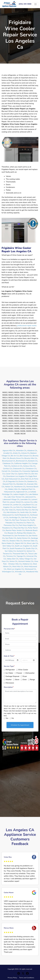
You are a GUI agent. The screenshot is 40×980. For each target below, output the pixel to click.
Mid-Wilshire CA (13, 512)
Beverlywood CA (9, 461)
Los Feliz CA (18, 507)
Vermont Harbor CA (26, 561)
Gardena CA (32, 481)
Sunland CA (21, 551)
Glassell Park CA (9, 484)
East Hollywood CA (13, 479)
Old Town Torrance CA (21, 520)
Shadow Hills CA (16, 541)
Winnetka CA (20, 572)
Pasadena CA (7, 528)
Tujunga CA (21, 556)
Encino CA (23, 481)
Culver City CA (11, 474)
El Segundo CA (12, 481)
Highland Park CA (28, 489)
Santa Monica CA (24, 538)
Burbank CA (33, 461)
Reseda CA (12, 533)
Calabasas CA (8, 463)
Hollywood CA (10, 492)
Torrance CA (11, 556)
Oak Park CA (26, 518)
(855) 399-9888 (25, 4)
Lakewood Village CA (11, 500)
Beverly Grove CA (17, 458)
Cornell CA (6, 471)
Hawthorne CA (20, 487)
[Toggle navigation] (35, 4)
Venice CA (13, 561)
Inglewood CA (22, 492)
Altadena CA (32, 451)
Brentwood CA (22, 461)
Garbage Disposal (12, 676)
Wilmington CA (8, 572)
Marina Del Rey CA (24, 510)
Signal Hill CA (21, 543)
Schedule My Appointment (20, 725)
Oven (25, 680)
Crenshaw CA (16, 471)
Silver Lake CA (32, 543)
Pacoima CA (21, 523)
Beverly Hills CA (31, 458)
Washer (9, 680)
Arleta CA (17, 453)
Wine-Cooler (23, 670)
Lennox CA (28, 502)
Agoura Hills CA (9, 451)
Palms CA (30, 523)
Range (32, 680)
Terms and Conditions (27, 978)
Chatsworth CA (19, 469)
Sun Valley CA (10, 551)
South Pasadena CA (17, 548)
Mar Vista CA (10, 510)
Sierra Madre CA (8, 543)
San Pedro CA (11, 538)
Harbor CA (9, 487)
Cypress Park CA (24, 474)
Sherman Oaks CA (30, 541)
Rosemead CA (8, 536)
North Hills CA (26, 512)
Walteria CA (27, 564)
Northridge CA (15, 518)
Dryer (25, 676)
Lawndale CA (25, 500)
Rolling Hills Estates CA (26, 533)
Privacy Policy (12, 978)
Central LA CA (17, 466)
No (13, 718)
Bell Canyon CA (26, 456)
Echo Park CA (26, 479)
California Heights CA (22, 463)
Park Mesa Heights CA (27, 525)
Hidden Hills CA (14, 489)
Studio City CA (31, 548)
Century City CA (29, 466)
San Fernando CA (21, 536)
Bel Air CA (15, 456)
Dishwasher (30, 673)
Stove (17, 680)
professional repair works (27, 326)
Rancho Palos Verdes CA (15, 530)
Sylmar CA (31, 551)
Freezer (19, 673)
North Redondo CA (22, 515)
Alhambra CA (21, 451)
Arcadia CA (8, 453)
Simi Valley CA (8, 546)
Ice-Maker (9, 673)
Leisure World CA (17, 502)
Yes (7, 718)
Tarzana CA (7, 554)
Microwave (10, 683)
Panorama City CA (11, 525)
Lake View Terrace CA (16, 497)
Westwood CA (30, 569)
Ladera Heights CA (20, 494)
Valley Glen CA (13, 559)
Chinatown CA (31, 469)
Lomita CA (17, 505)
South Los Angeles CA (23, 546)
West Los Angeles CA (15, 569)
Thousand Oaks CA (20, 554)
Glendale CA (21, 484)
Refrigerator (10, 670)
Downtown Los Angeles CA (17, 476)
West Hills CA (18, 567)
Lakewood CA (30, 497)
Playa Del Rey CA (20, 528)
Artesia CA (25, 453)
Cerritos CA (8, 469)
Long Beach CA (28, 505)
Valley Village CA (26, 559)
